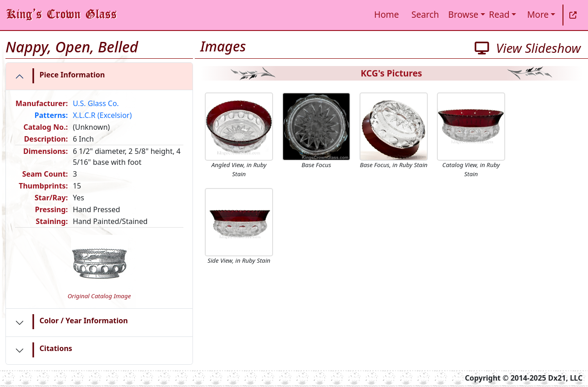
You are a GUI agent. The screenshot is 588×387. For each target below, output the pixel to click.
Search (425, 14)
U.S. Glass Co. (96, 103)
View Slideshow (528, 48)
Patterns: (51, 115)
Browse (463, 14)
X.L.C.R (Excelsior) (102, 115)
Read (499, 14)
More (538, 14)
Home (387, 14)
